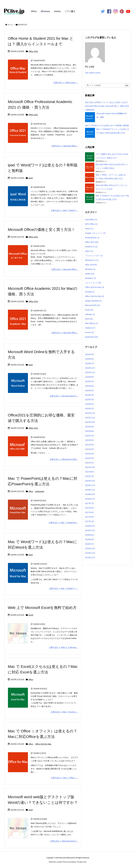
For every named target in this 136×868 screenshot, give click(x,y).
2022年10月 (90, 422)
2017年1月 (89, 521)
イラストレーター (94, 256)
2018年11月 (90, 499)
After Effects (91, 323)
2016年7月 (89, 544)
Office (34, 11)
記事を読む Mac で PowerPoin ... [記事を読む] (64, 523)
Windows (45, 11)
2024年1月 (89, 363)
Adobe (57, 11)
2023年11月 (90, 372)
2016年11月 (90, 530)
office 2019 (91, 265)
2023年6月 (89, 386)
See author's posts (93, 73)
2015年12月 (90, 548)
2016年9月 (89, 535)
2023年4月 (89, 395)
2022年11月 (90, 418)
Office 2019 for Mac (43, 744)
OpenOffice (91, 220)
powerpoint (40, 491)
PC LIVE (90, 67)
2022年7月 (89, 436)
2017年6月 (89, 508)
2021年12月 (90, 467)
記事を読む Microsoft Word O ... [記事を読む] (64, 396)
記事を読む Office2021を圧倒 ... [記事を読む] (64, 459)
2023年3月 (89, 400)
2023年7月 (89, 382)
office (31, 491)
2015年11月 (90, 553)
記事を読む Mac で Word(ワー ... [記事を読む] (64, 588)
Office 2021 (33, 51)
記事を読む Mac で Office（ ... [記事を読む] (65, 778)
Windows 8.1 (92, 260)
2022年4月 (89, 449)
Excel (31, 615)
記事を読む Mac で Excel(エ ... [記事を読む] (65, 712)
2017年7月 (89, 503)
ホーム (10, 25)
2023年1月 (89, 409)
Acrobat (90, 292)
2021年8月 (89, 472)
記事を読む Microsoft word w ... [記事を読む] (64, 841)
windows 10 (91, 247)
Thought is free (81, 862)
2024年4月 (89, 354)
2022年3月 (89, 454)
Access (89, 332)
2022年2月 (89, 458)
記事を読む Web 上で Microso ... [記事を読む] (64, 647)
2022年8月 (89, 431)
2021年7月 (89, 476)
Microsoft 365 (93, 305)
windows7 (91, 278)
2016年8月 (89, 539)
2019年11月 (90, 490)
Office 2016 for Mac (94, 296)
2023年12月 (90, 368)
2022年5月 (89, 445)
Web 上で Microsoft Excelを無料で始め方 (42, 608)
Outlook (90, 328)
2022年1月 (89, 463)
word (31, 178)
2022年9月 (89, 427)
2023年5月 (89, 391)
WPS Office (91, 224)
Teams (89, 229)
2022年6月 (89, 440)
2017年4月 (89, 512)
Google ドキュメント (95, 233)
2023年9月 (89, 377)
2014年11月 (90, 558)
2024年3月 (89, 359)
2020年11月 (90, 485)
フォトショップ (93, 283)
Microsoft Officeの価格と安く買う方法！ (41, 230)
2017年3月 (89, 517)
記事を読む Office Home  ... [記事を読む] (66, 83)
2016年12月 (90, 526)
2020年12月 (90, 481)
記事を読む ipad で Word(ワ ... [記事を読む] (65, 210)
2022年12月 (90, 413)
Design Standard (93, 301)
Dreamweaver (92, 238)
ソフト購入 (70, 11)
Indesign (90, 314)
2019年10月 (90, 494)
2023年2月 (89, 404)
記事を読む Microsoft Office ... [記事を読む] (65, 146)
